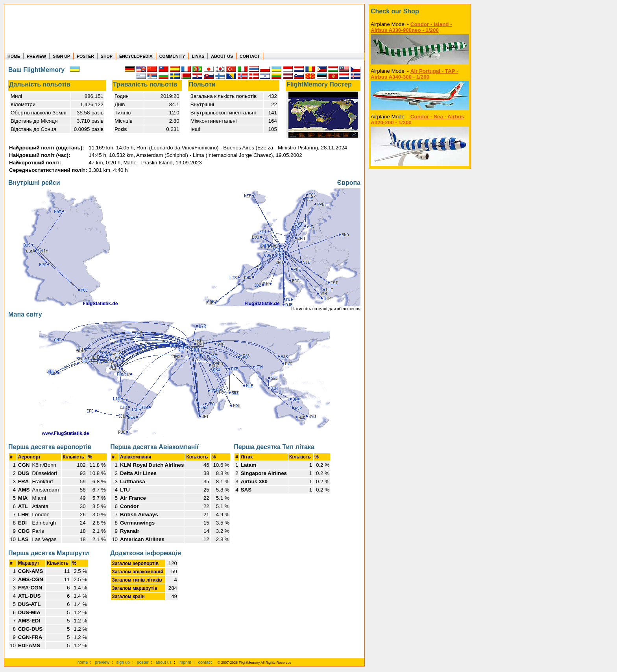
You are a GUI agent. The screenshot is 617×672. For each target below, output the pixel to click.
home (83, 662)
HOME (14, 56)
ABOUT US (222, 56)
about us (163, 662)
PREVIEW (36, 56)
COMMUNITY (172, 56)
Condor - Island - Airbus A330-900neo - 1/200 (411, 27)
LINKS (198, 56)
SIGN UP (61, 56)
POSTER (85, 56)
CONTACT (250, 56)
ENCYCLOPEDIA (136, 56)
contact (205, 662)
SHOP (107, 56)
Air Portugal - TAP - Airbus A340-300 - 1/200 (414, 74)
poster (143, 662)
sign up (123, 662)
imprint (185, 662)
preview (102, 662)
